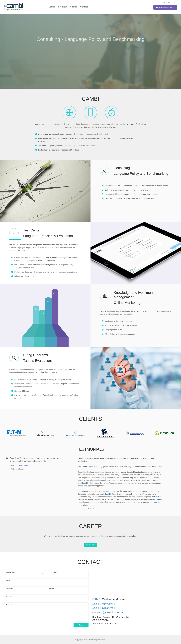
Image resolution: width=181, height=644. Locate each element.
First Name (10, 573)
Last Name (53, 573)
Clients (73, 7)
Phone (51, 589)
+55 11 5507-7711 (104, 604)
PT (175, 2)
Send (81, 625)
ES (169, 2)
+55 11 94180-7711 (104, 608)
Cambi (52, 7)
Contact (84, 7)
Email (8, 581)
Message (9, 605)
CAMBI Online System (165, 7)
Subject (9, 597)
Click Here (90, 545)
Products (62, 7)
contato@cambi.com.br (108, 612)
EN (164, 2)
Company (9, 589)
